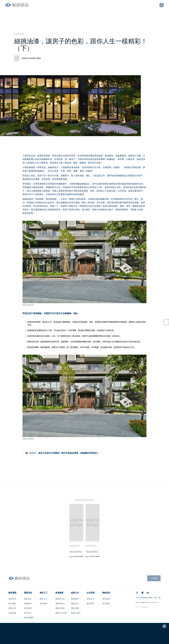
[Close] (164, 626)
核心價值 (12, 604)
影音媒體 (28, 608)
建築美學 (90, 604)
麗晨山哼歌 (60, 608)
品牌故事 (12, 599)
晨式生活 (28, 613)
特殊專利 (43, 604)
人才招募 (154, 578)
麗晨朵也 (75, 604)
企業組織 (12, 613)
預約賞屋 (106, 599)
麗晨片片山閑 (61, 613)
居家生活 (90, 599)
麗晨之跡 (12, 608)
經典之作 (75, 593)
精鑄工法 (43, 599)
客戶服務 (106, 604)
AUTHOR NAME (78, 557)
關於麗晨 (12, 593)
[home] (17, 5)
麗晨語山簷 (60, 599)
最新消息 (28, 599)
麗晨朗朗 (75, 599)
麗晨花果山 (60, 604)
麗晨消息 (28, 593)
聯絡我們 (106, 593)
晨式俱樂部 (29, 618)
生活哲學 (91, 593)
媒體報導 (28, 604)
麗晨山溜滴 (76, 613)
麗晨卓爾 (75, 608)
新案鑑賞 (59, 593)
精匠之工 (44, 593)
